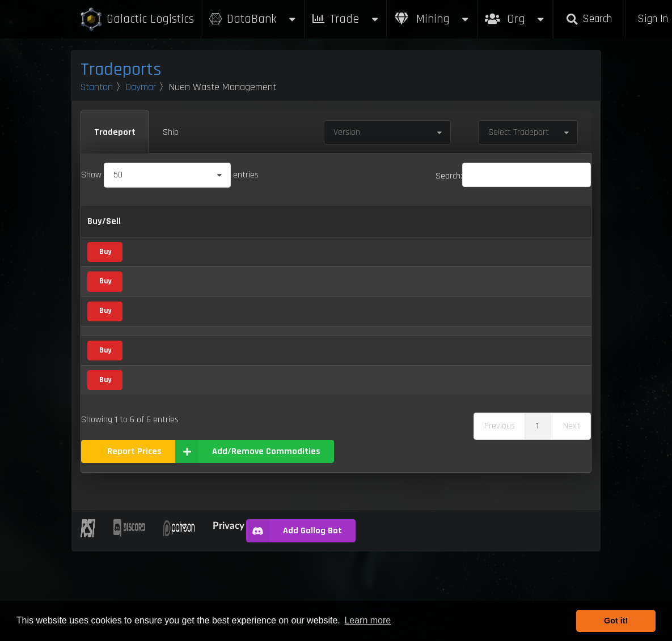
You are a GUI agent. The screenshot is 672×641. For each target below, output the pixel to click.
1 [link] (537, 515)
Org (515, 13)
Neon (147, 348)
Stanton (97, 87)
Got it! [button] (616, 621)
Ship (171, 132)
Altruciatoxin (160, 271)
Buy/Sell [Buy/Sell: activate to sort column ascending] (104, 228)
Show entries (170, 175)
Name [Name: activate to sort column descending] (149, 228)
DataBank (252, 19)
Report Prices (134, 541)
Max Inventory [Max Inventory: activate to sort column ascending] (411, 229)
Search (589, 19)
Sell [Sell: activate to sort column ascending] (306, 228)
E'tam (148, 310)
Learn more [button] (367, 620)
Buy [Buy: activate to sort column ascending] (274, 228)
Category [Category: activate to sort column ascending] (228, 228)
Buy (105, 271)
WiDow (150, 465)
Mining (432, 19)
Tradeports (121, 69)
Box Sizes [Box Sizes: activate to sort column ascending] (462, 229)
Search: (513, 176)
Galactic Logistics (137, 20)
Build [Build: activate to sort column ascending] (560, 228)
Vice (220, 269)
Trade (345, 19)
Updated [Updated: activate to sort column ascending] (510, 228)
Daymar (141, 87)
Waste (150, 426)
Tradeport (115, 132)
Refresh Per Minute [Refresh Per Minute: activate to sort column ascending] (351, 229)
